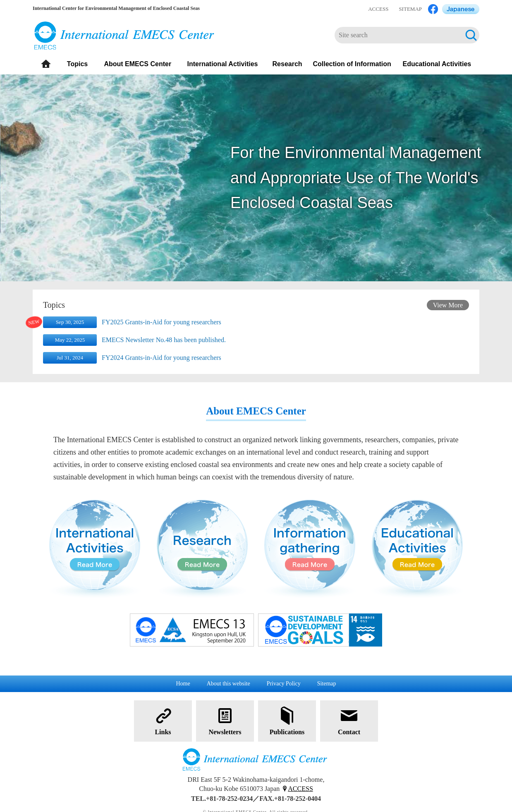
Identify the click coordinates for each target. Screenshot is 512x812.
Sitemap (327, 684)
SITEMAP (410, 9)
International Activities (222, 64)
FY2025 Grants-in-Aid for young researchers (161, 322)
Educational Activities (437, 64)
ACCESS (378, 9)
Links (163, 720)
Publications (287, 720)
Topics (77, 64)
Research (287, 64)
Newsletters (225, 720)
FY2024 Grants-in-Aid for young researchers (161, 358)
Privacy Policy (284, 684)
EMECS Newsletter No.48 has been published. (164, 340)
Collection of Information (352, 64)
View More (448, 305)
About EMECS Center (138, 64)
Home (183, 684)
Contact (349, 720)
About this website (228, 684)
